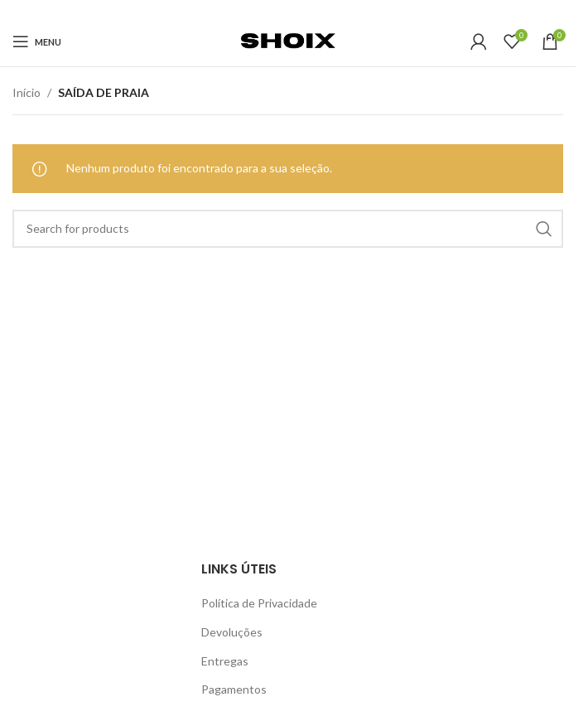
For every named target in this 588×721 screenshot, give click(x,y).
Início (27, 92)
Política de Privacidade (259, 603)
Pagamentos (234, 689)
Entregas (225, 661)
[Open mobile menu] (37, 41)
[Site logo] (287, 40)
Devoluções (232, 632)
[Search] (288, 229)
